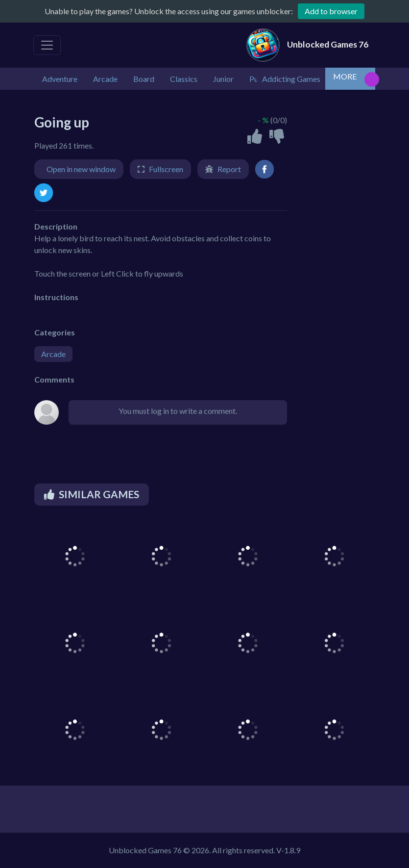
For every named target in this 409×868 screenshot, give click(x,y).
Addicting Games (291, 79)
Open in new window (81, 169)
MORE (345, 76)
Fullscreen (166, 169)
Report (229, 169)
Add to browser (331, 11)
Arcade (53, 354)
